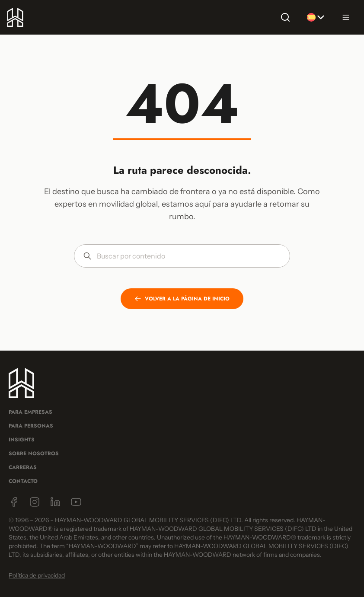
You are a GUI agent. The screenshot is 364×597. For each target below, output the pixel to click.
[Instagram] (35, 502)
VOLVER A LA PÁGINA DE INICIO (182, 299)
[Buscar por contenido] (189, 256)
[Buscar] (285, 17)
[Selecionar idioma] (316, 17)
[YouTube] (76, 502)
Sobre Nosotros (34, 453)
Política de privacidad (37, 575)
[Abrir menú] (346, 17)
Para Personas (31, 426)
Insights (22, 440)
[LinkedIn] (55, 502)
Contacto (23, 481)
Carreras (23, 467)
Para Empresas (30, 412)
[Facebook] (14, 502)
